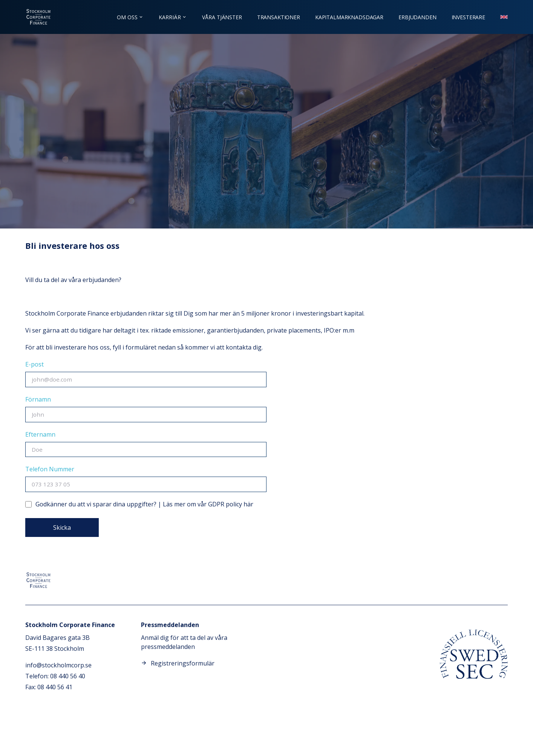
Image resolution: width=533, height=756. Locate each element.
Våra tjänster (222, 17)
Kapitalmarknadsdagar (349, 17)
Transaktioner (279, 17)
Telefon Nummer (50, 469)
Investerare (468, 17)
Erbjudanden (417, 17)
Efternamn (40, 434)
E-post (34, 364)
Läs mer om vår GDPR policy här (208, 504)
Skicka (62, 528)
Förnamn (38, 399)
